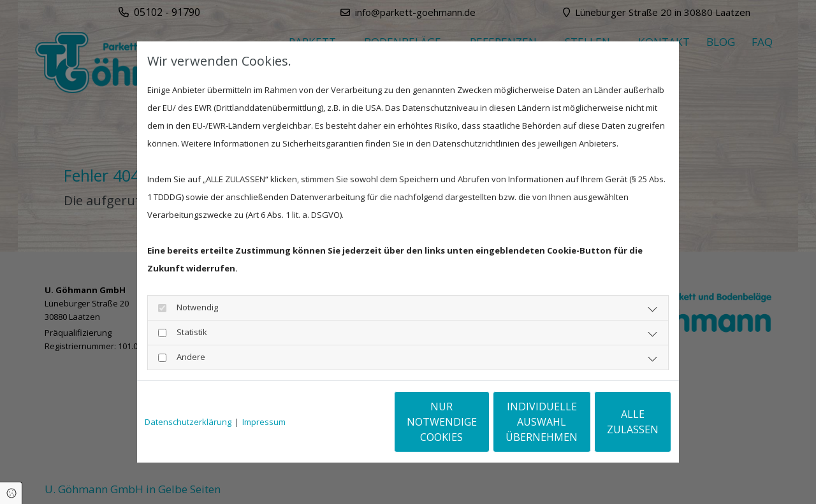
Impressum (264, 422)
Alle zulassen (613, 422)
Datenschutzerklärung (188, 422)
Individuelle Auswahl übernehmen (491, 422)
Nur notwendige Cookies (370, 422)
